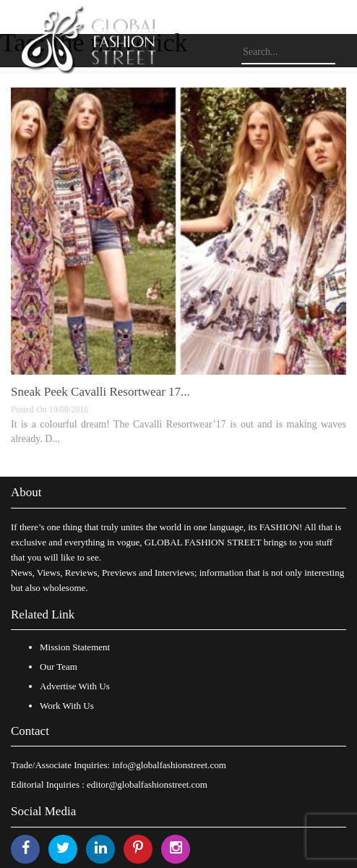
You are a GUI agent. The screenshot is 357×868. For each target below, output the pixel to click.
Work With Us (67, 706)
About (26, 492)
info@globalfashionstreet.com (169, 765)
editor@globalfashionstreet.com (147, 784)
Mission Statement (75, 647)
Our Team (59, 667)
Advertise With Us (75, 686)
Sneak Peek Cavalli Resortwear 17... (100, 392)
